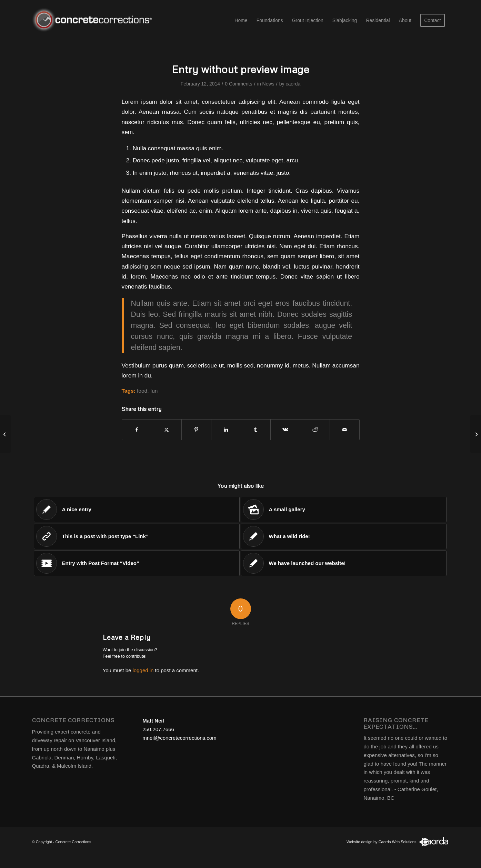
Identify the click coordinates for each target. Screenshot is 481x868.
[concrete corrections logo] (94, 20)
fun (154, 391)
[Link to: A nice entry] (137, 509)
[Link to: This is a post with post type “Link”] (137, 536)
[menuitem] (241, 20)
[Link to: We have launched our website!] (344, 563)
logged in (143, 670)
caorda (293, 84)
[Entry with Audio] (476, 434)
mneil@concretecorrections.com (179, 738)
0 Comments (238, 84)
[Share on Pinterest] (196, 430)
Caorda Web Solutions (398, 842)
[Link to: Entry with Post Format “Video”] (137, 563)
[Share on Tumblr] (256, 430)
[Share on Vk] (285, 430)
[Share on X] (167, 430)
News (268, 84)
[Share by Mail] (345, 430)
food (142, 391)
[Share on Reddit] (315, 430)
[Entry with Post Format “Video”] (5, 434)
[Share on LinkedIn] (226, 430)
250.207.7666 (158, 729)
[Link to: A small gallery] (344, 509)
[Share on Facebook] (137, 430)
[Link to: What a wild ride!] (344, 536)
